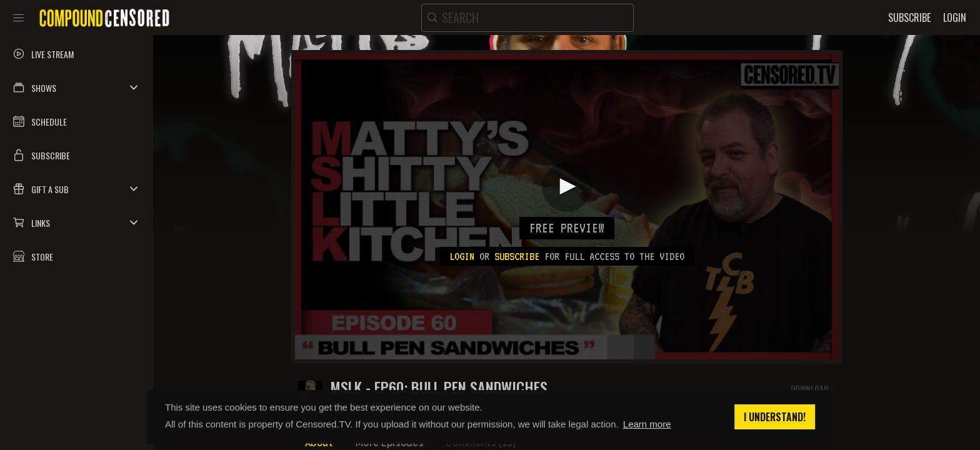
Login (462, 256)
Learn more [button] (647, 424)
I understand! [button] (775, 417)
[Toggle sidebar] (18, 17)
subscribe (517, 256)
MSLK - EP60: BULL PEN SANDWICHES (439, 387)
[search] (527, 18)
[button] (77, 87)
